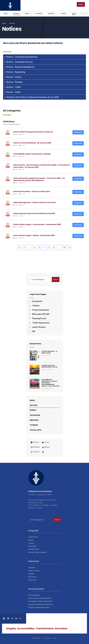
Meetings (51, 13)
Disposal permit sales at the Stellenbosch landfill (34, 213)
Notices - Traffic (14, 86)
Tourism (63, 13)
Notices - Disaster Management (20, 66)
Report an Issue (34, 570)
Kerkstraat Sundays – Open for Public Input (32, 191)
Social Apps (74, 14)
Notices (16, 13)
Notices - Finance (14, 76)
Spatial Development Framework (40, 604)
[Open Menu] (87, 5)
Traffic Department (41, 322)
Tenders (36, 305)
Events (27, 13)
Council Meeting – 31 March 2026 (49, 352)
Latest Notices (39, 326)
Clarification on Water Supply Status (49, 366)
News (6, 13)
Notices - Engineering (16, 71)
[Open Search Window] (43, 451)
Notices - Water (14, 91)
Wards (55, 638)
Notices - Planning (14, 81)
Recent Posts (36, 343)
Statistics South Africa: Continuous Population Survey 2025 (33, 97)
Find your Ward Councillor (37, 552)
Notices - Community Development (22, 56)
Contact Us (32, 579)
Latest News (33, 536)
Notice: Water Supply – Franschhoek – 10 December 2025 (37, 224)
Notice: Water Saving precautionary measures (33, 131)
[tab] (44, 56)
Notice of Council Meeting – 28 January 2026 (32, 142)
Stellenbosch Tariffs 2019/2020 (40, 601)
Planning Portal (39, 318)
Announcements (36, 638)
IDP (34, 331)
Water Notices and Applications (40, 598)
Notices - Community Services (20, 61)
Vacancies (39, 13)
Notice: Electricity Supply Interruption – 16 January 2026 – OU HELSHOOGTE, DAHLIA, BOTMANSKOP (39, 179)
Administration (33, 549)
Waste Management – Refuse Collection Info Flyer (35, 202)
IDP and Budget (34, 595)
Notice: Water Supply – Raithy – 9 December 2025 (34, 235)
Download (78, 132)
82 (65, 247)
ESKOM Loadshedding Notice (39, 607)
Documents (37, 301)
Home (4, 23)
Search (56, 279)
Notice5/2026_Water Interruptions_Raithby (32, 153)
